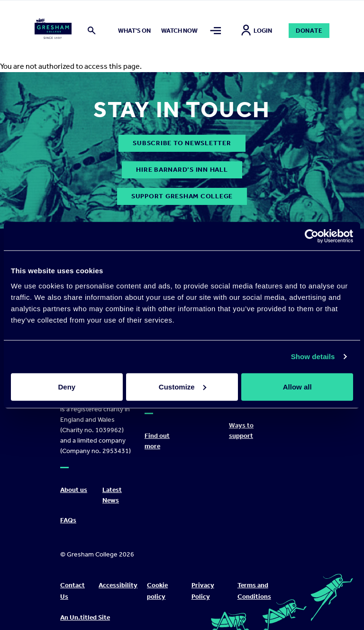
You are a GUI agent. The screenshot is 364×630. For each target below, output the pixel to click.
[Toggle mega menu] (216, 31)
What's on (134, 31)
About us (74, 490)
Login (257, 31)
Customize (182, 386)
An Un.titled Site (85, 617)
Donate (309, 31)
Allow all (297, 386)
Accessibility (118, 585)
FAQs (68, 520)
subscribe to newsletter (182, 143)
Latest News (112, 495)
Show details (313, 357)
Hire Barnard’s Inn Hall (182, 170)
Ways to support (241, 431)
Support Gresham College (182, 196)
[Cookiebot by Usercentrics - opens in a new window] (312, 236)
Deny (67, 386)
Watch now (179, 31)
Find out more (157, 441)
